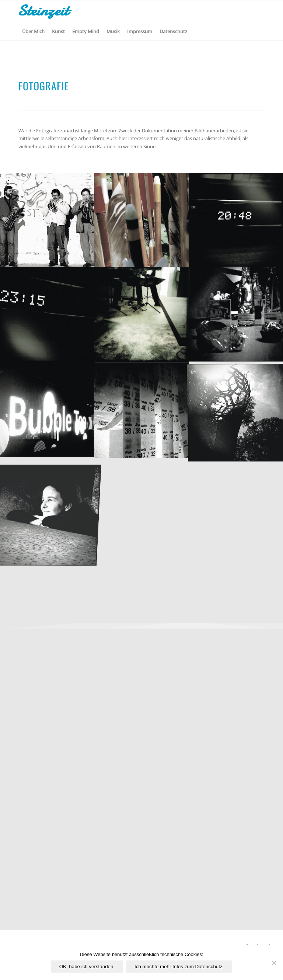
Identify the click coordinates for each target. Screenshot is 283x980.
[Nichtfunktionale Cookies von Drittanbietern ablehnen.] (274, 963)
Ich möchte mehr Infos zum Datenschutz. (179, 967)
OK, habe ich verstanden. (87, 967)
